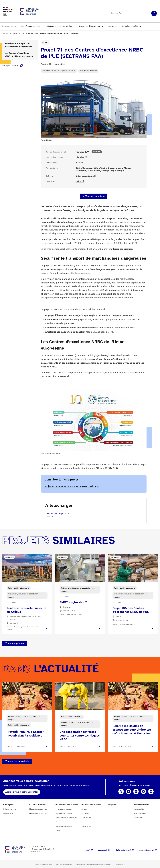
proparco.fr (103, 850)
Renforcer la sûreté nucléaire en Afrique (26, 610)
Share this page (21, 66)
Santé (58, 830)
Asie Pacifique (86, 818)
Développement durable (64, 809)
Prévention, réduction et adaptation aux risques (59, 71)
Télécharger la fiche (95, 196)
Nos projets (113, 26)
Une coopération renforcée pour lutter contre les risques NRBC (80, 736)
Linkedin (129, 791)
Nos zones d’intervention (90, 26)
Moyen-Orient (86, 826)
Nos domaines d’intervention (60, 26)
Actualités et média (130, 26)
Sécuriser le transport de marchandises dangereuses (18, 45)
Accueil (6, 34)
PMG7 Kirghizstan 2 (73, 602)
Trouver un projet (18, 34)
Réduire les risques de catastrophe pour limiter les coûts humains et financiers (132, 730)
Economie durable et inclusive (66, 818)
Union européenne (85, 176)
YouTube (143, 791)
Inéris (78, 181)
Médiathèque (138, 818)
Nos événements (140, 813)
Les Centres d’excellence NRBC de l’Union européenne (19, 55)
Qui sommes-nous (10, 809)
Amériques (85, 813)
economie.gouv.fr (147, 850)
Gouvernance (60, 822)
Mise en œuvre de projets (38, 809)
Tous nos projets (15, 643)
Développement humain (64, 813)
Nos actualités (139, 809)
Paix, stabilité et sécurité (88, 71)
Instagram (151, 791)
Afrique (121, 171)
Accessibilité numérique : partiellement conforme (93, 864)
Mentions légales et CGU (43, 864)
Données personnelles (64, 864)
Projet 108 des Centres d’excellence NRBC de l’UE (131, 610)
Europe (84, 822)
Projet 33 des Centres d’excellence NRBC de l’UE (71, 487)
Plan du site (119, 864)
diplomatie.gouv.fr (124, 850)
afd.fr (88, 850)
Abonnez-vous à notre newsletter (22, 792)
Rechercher (154, 13)
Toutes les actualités (17, 761)
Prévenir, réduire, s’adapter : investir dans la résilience (26, 734)
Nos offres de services (30, 26)
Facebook (136, 791)
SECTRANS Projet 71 (57, 514)
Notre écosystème (9, 813)
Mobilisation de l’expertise (39, 813)
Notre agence (8, 26)
